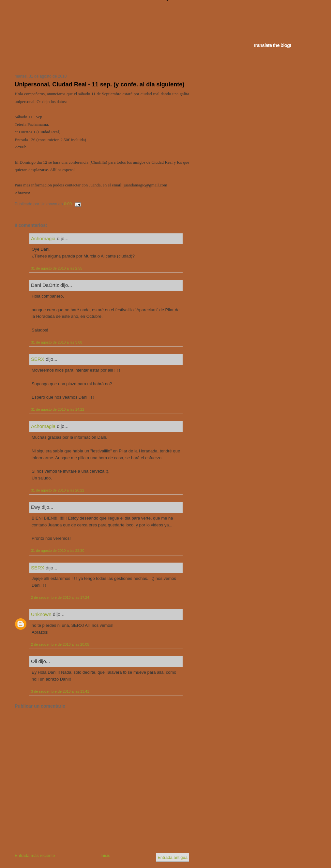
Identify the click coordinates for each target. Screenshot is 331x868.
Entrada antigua (173, 857)
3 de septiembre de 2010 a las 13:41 (60, 691)
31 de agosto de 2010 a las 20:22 (58, 490)
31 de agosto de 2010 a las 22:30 (58, 551)
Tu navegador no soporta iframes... (100, 61)
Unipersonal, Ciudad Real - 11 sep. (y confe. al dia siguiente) (99, 84)
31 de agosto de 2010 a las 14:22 (58, 409)
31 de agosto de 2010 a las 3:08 (57, 342)
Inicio (105, 855)
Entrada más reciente (35, 855)
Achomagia (43, 238)
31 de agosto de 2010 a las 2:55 (57, 268)
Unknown (41, 614)
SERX (38, 359)
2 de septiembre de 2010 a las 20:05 (60, 644)
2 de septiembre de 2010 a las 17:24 (60, 597)
